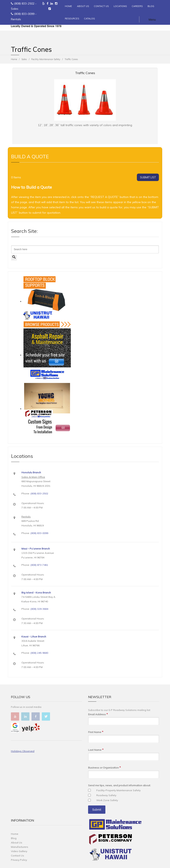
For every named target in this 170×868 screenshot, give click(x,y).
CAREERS (137, 6)
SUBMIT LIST (148, 177)
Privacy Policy (19, 860)
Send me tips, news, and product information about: (119, 785)
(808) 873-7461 (39, 565)
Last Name (96, 750)
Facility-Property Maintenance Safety (118, 790)
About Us (17, 843)
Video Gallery (19, 851)
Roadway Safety (106, 795)
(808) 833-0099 (24, 14)
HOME (68, 6)
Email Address (98, 714)
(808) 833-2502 (24, 4)
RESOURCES (72, 19)
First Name (96, 732)
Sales (24, 59)
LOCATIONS (120, 6)
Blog (14, 838)
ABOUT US (83, 6)
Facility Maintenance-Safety (46, 59)
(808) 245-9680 (39, 653)
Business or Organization (104, 768)
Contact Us (17, 856)
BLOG (151, 6)
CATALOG (89, 19)
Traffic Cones (85, 73)
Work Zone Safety (107, 800)
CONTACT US (101, 6)
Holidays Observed (23, 751)
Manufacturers (20, 847)
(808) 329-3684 (39, 609)
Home (14, 59)
